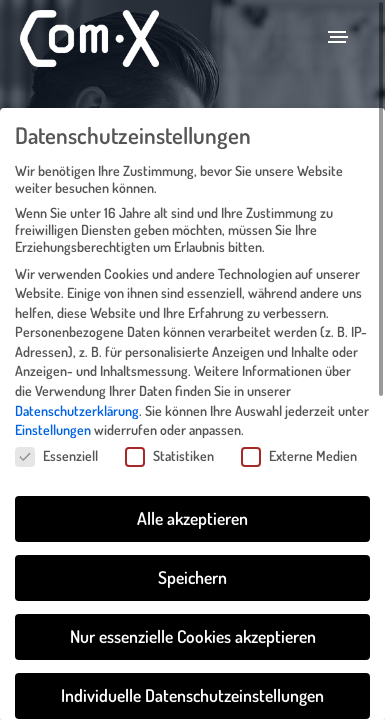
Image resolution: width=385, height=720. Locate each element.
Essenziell (56, 437)
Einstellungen (53, 412)
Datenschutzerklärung (77, 392)
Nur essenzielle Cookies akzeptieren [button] (193, 619)
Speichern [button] (192, 560)
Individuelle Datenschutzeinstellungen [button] (192, 678)
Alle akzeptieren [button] (192, 501)
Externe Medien (299, 437)
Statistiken (169, 437)
